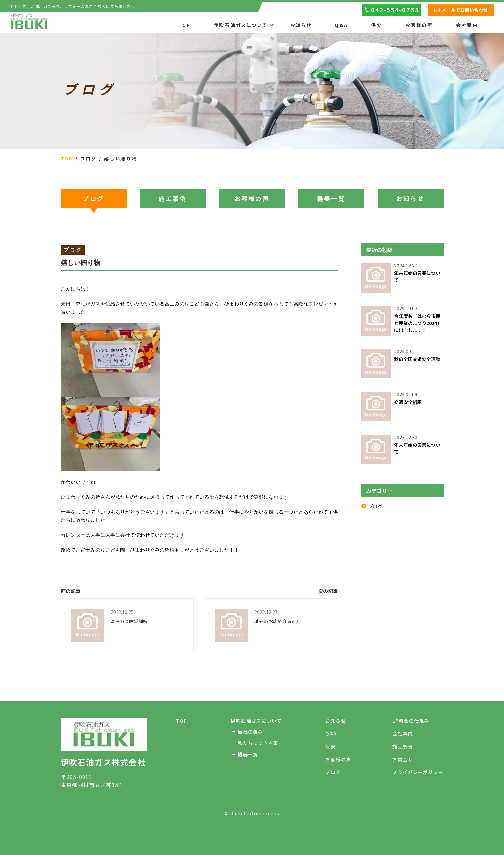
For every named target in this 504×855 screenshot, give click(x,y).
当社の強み (250, 732)
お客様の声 (419, 25)
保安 (377, 25)
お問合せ (403, 759)
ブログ (94, 198)
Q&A (341, 25)
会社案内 (467, 25)
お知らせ (301, 25)
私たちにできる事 (258, 743)
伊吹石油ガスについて (241, 25)
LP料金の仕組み (411, 721)
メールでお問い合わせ (465, 10)
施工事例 (173, 198)
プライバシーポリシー (418, 772)
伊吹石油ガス (29, 22)
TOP (184, 25)
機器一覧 (331, 198)
